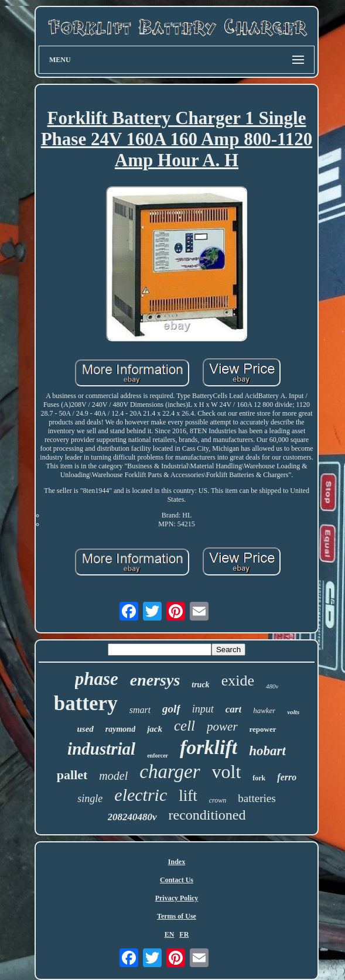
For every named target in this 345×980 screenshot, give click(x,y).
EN (170, 934)
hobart (267, 751)
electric (141, 795)
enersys (155, 680)
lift (188, 796)
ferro (287, 777)
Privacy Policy (177, 898)
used (85, 729)
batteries (257, 798)
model (113, 776)
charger (170, 772)
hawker (264, 710)
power (222, 727)
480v (272, 686)
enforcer (158, 755)
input (203, 709)
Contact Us (177, 880)
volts (293, 712)
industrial (101, 749)
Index (177, 862)
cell (185, 726)
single (90, 799)
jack (155, 729)
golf (171, 709)
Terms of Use (177, 916)
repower (263, 729)
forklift (209, 747)
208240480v (132, 817)
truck (200, 685)
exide (238, 681)
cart (233, 709)
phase (97, 679)
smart (140, 710)
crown (218, 800)
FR (184, 934)
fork (259, 778)
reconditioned (207, 815)
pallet (72, 775)
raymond (120, 729)
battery (86, 703)
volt (227, 772)
